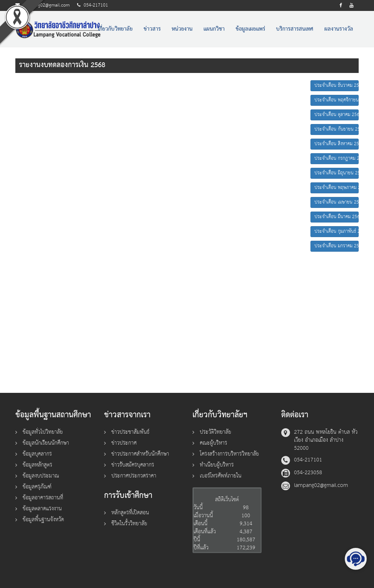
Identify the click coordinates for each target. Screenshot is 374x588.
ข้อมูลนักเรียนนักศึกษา (46, 443)
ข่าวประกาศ (124, 443)
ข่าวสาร (152, 29)
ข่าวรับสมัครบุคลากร (133, 465)
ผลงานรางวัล (339, 29)
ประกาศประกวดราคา (134, 476)
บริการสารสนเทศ (295, 29)
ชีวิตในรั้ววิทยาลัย (129, 524)
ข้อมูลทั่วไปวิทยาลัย (43, 432)
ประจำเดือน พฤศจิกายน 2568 (337, 100)
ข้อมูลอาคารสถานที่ (43, 498)
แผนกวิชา (214, 29)
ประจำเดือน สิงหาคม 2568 (337, 144)
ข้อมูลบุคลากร (37, 454)
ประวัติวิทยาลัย (215, 432)
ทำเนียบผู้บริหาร (217, 465)
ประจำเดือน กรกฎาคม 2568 (337, 158)
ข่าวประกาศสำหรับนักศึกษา (140, 454)
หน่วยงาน (182, 29)
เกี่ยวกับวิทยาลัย (115, 29)
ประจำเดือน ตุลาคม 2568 (337, 115)
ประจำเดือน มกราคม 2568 (337, 246)
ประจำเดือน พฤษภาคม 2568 (337, 188)
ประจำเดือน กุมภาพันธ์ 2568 (337, 231)
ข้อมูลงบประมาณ (41, 476)
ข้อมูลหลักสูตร (37, 465)
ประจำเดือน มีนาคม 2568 (337, 217)
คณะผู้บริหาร (213, 443)
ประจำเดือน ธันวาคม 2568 (337, 86)
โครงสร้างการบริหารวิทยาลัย (229, 454)
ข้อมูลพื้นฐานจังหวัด (43, 520)
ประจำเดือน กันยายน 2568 (337, 129)
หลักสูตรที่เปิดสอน (130, 513)
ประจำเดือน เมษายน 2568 (337, 202)
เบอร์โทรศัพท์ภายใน (221, 476)
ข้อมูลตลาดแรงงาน (42, 509)
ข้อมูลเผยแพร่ (250, 29)
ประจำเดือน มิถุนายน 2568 (337, 173)
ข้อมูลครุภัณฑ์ (37, 487)
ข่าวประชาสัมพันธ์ (130, 432)
